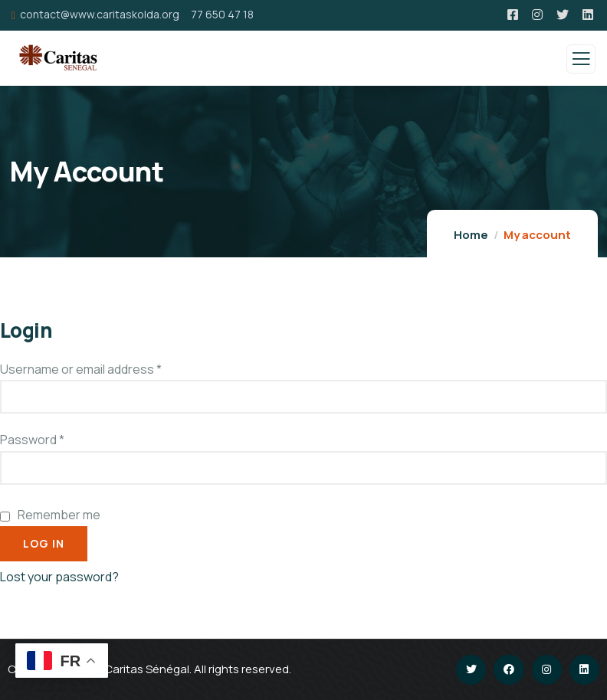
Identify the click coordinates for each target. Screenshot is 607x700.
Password (32, 440)
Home (471, 235)
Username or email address (81, 369)
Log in (44, 543)
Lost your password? (59, 577)
